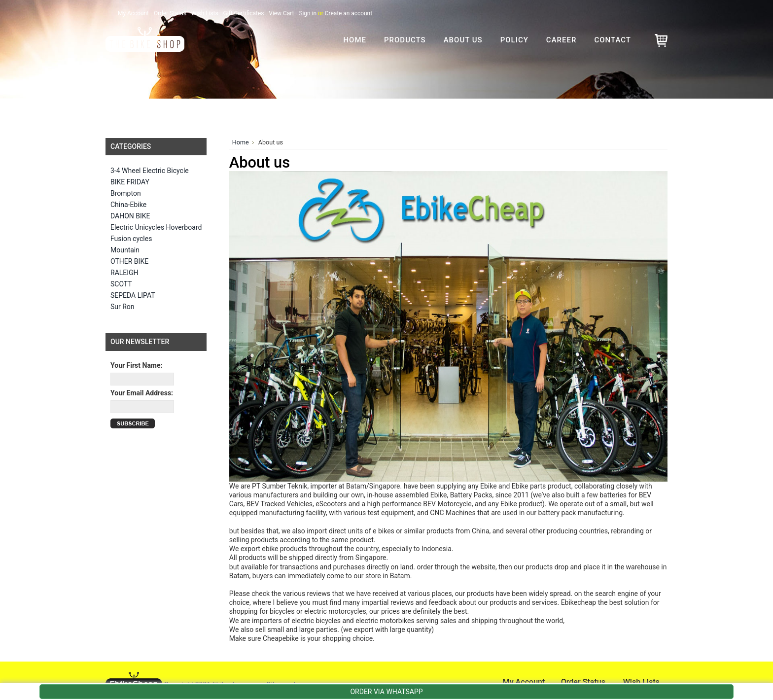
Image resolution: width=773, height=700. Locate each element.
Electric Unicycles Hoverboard (156, 227)
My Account (133, 13)
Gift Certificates (244, 13)
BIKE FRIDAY (130, 182)
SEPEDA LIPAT (133, 295)
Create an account (349, 13)
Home (241, 142)
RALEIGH (124, 273)
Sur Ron (123, 307)
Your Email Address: (142, 393)
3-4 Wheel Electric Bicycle (150, 171)
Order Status (170, 13)
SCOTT (121, 284)
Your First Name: (137, 365)
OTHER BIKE (129, 261)
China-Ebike (128, 205)
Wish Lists (205, 13)
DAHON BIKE (130, 216)
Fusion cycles (131, 239)
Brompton (126, 193)
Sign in (308, 13)
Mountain (125, 250)
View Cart (281, 13)
